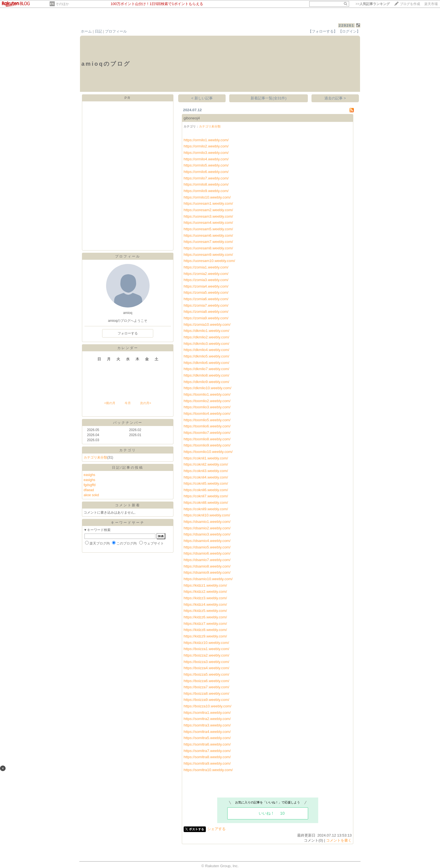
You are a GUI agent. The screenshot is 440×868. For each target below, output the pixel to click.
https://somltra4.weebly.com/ (207, 732)
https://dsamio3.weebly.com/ (207, 534)
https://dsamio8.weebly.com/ (207, 566)
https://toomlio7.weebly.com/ (207, 433)
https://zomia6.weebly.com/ (206, 299)
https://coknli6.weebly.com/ (206, 490)
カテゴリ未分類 (95, 457)
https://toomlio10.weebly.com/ (208, 452)
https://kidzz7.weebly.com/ (205, 624)
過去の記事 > (335, 98)
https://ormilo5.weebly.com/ (206, 165)
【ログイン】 (349, 31)
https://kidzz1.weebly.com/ (205, 585)
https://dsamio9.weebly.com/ (207, 572)
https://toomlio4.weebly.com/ (207, 414)
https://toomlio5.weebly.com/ (207, 420)
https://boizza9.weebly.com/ (206, 700)
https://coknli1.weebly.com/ (206, 458)
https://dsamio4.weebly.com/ (207, 541)
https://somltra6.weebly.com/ (207, 744)
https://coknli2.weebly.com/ (206, 464)
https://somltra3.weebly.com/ (207, 725)
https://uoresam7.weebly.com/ (208, 242)
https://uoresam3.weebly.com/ (208, 216)
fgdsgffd (90, 485)
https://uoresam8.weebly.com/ (208, 248)
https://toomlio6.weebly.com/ (207, 426)
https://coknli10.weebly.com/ (207, 515)
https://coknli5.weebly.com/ (206, 483)
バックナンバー (128, 423)
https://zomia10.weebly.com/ (207, 324)
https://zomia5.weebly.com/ (206, 292)
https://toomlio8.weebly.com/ (207, 439)
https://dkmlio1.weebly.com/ (206, 331)
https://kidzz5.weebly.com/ (205, 611)
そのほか (62, 4)
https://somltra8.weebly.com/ (207, 757)
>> (373, 4)
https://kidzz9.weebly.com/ (205, 636)
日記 (98, 31)
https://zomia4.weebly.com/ (206, 286)
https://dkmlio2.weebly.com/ (206, 337)
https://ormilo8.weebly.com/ (206, 184)
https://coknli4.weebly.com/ (206, 477)
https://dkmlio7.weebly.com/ (206, 369)
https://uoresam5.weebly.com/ (208, 229)
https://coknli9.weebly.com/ (206, 509)
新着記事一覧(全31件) (269, 98)
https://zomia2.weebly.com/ (206, 274)
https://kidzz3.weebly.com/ (205, 598)
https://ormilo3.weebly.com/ (206, 153)
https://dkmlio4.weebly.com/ (206, 350)
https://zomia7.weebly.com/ (206, 305)
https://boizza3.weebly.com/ (206, 662)
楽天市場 (431, 4)
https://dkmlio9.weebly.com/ (206, 382)
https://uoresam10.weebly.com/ (209, 261)
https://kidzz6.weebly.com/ (205, 617)
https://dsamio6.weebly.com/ (207, 553)
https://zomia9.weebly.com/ (206, 318)
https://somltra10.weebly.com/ (208, 770)
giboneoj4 (192, 118)
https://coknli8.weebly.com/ (206, 503)
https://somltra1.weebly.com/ (207, 713)
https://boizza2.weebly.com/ (206, 655)
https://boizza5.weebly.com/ (206, 674)
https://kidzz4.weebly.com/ (205, 604)
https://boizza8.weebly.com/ (206, 693)
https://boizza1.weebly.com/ (206, 649)
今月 (128, 403)
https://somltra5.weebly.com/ (207, 738)
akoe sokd (91, 495)
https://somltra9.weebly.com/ (207, 763)
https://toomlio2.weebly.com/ (207, 401)
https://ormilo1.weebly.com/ (206, 140)
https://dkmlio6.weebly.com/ (206, 363)
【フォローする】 (323, 31)
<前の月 (110, 403)
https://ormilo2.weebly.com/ (206, 146)
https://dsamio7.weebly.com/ (207, 560)
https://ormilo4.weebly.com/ (206, 159)
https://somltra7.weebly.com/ (207, 751)
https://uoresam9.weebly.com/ (208, 255)
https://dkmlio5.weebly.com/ (206, 356)
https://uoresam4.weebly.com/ (208, 223)
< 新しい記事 (202, 98)
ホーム (86, 31)
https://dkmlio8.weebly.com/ (206, 375)
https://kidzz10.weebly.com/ (206, 643)
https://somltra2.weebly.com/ (207, 719)
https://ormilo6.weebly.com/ (206, 172)
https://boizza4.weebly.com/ (206, 668)
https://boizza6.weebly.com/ (206, 681)
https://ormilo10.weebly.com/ (207, 197)
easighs (89, 475)
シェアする (216, 829)
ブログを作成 (410, 4)
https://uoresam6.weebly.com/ (208, 235)
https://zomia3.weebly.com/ (206, 280)
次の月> (145, 403)
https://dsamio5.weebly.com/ (207, 547)
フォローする (128, 333)
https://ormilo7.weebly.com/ (206, 178)
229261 (346, 25)
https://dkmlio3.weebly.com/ (206, 344)
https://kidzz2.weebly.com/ (205, 592)
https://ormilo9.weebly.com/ (206, 191)
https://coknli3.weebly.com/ (206, 471)
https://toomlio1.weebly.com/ (207, 394)
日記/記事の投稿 (128, 468)
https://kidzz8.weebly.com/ (205, 630)
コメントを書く (339, 840)
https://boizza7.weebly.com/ (206, 687)
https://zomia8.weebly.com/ (206, 312)
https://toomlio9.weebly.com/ (207, 445)
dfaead (89, 490)
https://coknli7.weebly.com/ (206, 496)
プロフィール (116, 31)
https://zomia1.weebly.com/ (206, 267)
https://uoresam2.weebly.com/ (208, 210)
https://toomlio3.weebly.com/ (207, 407)
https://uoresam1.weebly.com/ (208, 203)
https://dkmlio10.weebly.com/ (207, 388)
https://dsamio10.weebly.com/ (208, 579)
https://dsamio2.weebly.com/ (207, 528)
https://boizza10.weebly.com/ (207, 706)
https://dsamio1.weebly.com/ (207, 522)
